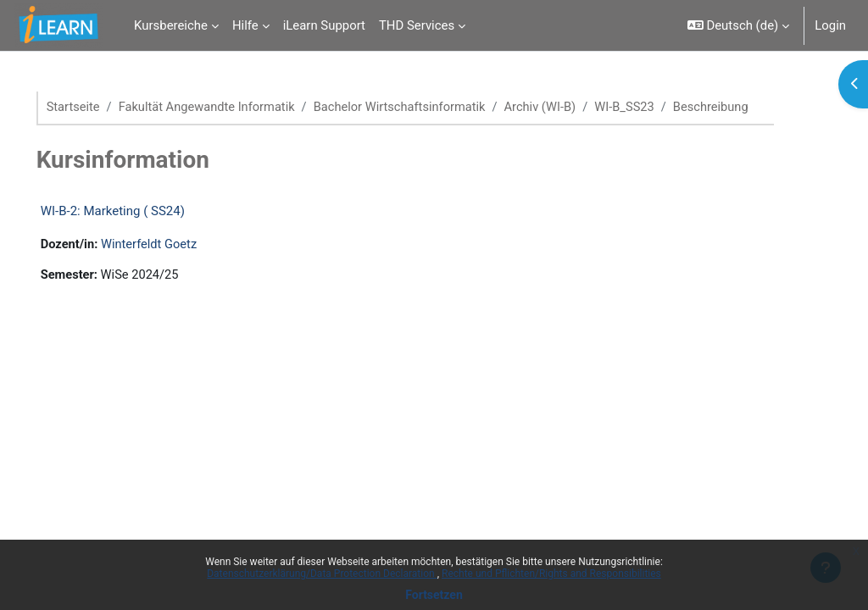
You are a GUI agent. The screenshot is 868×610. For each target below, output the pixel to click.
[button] (738, 25)
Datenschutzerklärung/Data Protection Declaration (322, 574)
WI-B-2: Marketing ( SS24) (136, 230)
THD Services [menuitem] (417, 25)
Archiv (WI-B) (572, 108)
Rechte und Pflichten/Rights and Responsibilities (551, 574)
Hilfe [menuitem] (245, 25)
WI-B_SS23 (659, 108)
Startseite (97, 108)
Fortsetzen (434, 595)
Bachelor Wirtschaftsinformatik (429, 108)
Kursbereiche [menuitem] (171, 25)
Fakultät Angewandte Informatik (233, 108)
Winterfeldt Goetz (175, 263)
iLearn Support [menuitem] (324, 25)
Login (830, 25)
